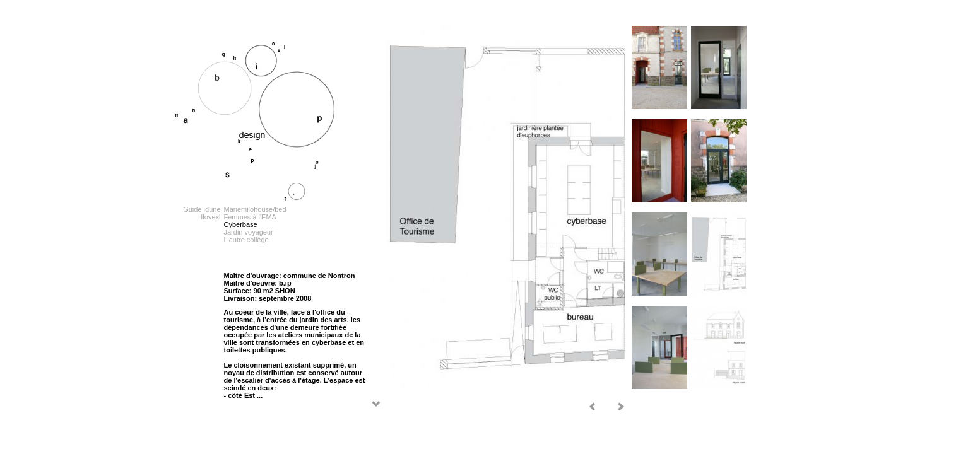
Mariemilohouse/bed (255, 209)
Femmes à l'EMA (250, 217)
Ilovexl (210, 217)
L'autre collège (246, 240)
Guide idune (202, 209)
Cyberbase (241, 224)
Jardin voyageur (249, 232)
